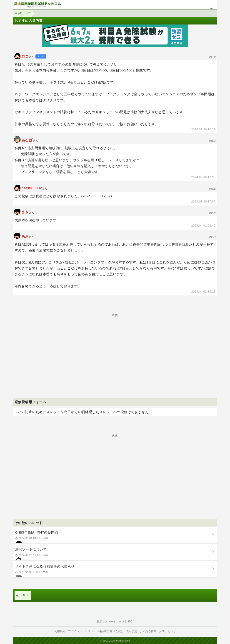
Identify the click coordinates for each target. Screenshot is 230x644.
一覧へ (24, 595)
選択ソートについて (114, 554)
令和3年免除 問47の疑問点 (114, 537)
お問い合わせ (167, 631)
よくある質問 (148, 631)
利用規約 (60, 631)
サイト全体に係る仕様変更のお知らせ (114, 571)
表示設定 (132, 631)
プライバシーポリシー (82, 631)
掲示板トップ (23, 13)
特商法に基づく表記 (111, 631)
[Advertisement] (115, 348)
